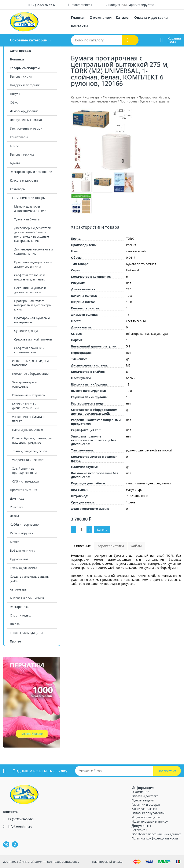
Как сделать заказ (144, 809)
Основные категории (29, 40)
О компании (101, 18)
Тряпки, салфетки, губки (29, 451)
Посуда (15, 94)
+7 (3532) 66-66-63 (44, 5)
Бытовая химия (21, 76)
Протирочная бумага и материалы (32, 320)
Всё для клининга (23, 550)
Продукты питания (23, 490)
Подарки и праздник (25, 85)
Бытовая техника (22, 154)
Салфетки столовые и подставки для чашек (30, 277)
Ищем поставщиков (146, 817)
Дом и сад (17, 498)
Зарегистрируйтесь (141, 5)
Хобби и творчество (24, 524)
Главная (78, 18)
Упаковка (17, 507)
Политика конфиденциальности (155, 838)
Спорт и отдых (20, 615)
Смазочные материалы (29, 395)
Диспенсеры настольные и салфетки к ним (34, 251)
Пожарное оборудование (30, 374)
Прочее (15, 641)
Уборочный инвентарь (29, 460)
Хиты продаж (20, 51)
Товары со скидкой (25, 68)
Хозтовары (18, 189)
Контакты (80, 26)
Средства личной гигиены (33, 339)
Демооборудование (24, 111)
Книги (14, 146)
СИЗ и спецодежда (25, 481)
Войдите (114, 5)
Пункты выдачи (143, 800)
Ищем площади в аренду (150, 821)
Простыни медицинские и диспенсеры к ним (33, 264)
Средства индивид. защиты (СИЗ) (30, 579)
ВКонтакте (4, 841)
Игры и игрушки (22, 533)
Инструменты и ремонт (27, 128)
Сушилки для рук (26, 331)
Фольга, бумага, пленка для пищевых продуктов (32, 440)
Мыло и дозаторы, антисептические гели (30, 208)
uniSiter (118, 862)
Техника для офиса (24, 568)
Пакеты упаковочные (27, 430)
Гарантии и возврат (146, 804)
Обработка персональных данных (156, 834)
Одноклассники (13, 841)
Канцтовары (19, 137)
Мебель (16, 542)
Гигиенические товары (29, 198)
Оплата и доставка (151, 18)
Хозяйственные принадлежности (24, 471)
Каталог (123, 18)
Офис (14, 102)
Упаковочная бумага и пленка (28, 419)
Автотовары (19, 589)
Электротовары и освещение (31, 172)
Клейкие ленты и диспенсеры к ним (25, 406)
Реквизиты (139, 830)
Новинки (17, 59)
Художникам (19, 559)
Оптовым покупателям (148, 813)
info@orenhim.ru (82, 5)
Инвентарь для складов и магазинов (30, 363)
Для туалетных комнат (26, 120)
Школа (15, 624)
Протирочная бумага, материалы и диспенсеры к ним (33, 305)
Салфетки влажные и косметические (29, 350)
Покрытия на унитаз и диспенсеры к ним (30, 290)
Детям (14, 516)
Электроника (19, 607)
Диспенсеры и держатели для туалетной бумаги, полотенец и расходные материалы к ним (33, 234)
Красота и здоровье (24, 180)
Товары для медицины (26, 633)
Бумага (15, 163)
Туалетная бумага (27, 219)
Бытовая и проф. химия (27, 598)
